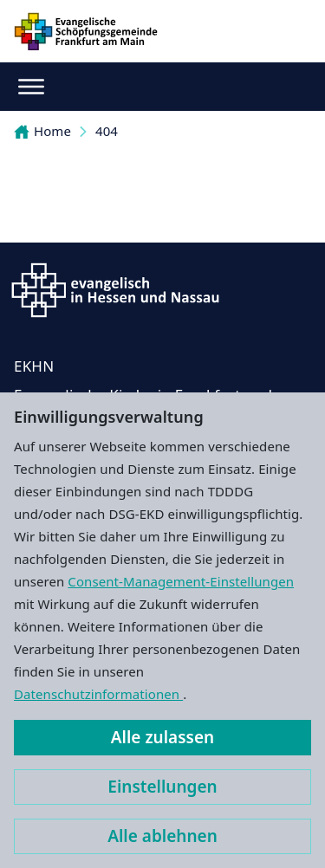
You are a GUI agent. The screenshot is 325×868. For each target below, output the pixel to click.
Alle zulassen (162, 737)
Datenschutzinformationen (98, 694)
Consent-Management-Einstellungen (181, 581)
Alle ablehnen (162, 836)
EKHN (34, 366)
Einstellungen (162, 787)
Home (42, 131)
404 (107, 131)
